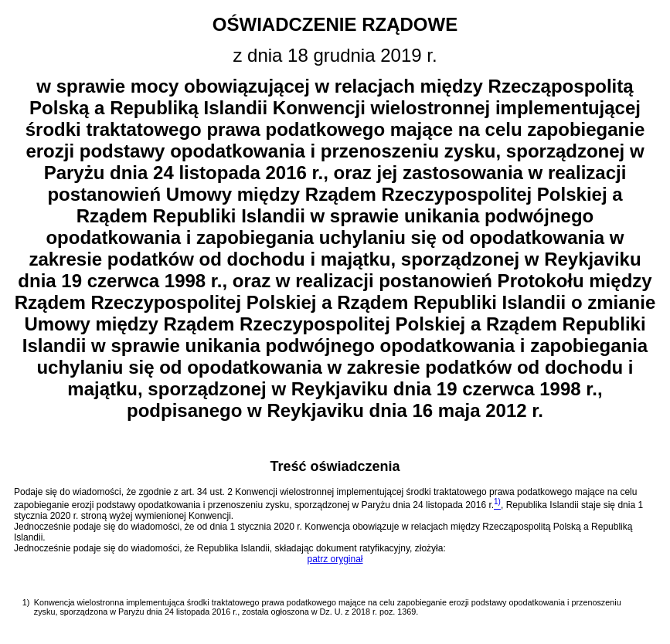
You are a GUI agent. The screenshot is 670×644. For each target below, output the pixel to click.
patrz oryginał (335, 559)
